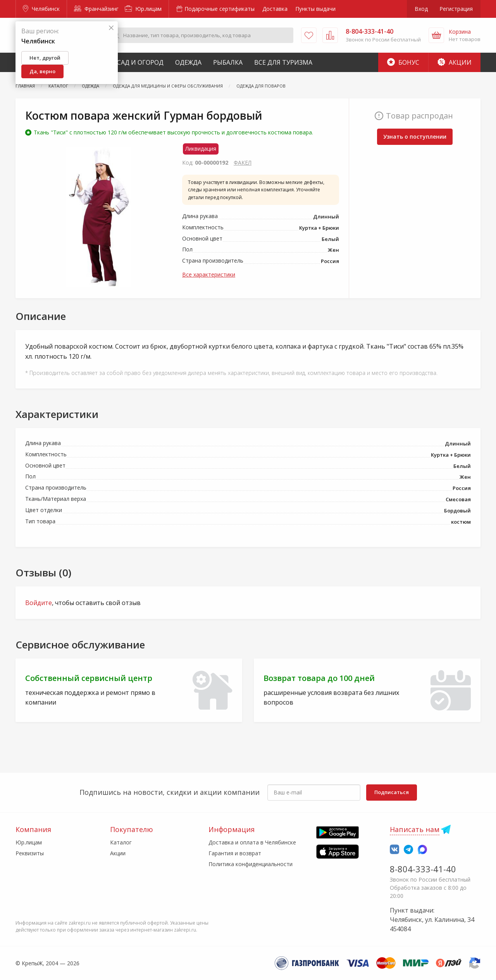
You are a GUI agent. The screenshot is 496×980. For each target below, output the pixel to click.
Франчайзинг (96, 9)
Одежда (188, 62)
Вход (421, 9)
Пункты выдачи (315, 9)
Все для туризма (283, 62)
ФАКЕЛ (243, 162)
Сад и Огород (140, 62)
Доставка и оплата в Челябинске (252, 842)
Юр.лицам (143, 9)
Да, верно (42, 71)
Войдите (39, 603)
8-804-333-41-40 (423, 869)
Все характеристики (209, 274)
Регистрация (456, 9)
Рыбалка (228, 62)
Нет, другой (45, 58)
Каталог (121, 842)
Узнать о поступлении (415, 137)
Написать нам (415, 829)
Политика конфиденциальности (251, 864)
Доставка (275, 9)
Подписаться (392, 792)
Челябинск (41, 9)
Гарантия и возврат (235, 853)
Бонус (403, 62)
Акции (455, 62)
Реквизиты (30, 853)
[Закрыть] (111, 28)
